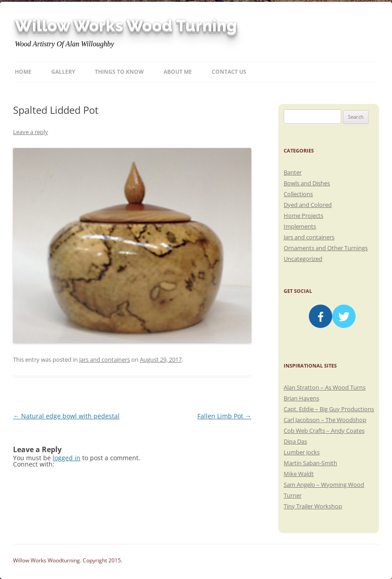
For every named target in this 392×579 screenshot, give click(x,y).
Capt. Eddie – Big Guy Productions (329, 409)
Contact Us (229, 72)
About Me (178, 72)
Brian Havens (301, 398)
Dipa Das (295, 441)
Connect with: (34, 464)
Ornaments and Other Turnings (326, 248)
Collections (298, 194)
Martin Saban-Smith (310, 463)
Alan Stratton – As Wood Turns (325, 387)
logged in (67, 458)
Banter (293, 172)
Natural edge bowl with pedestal (66, 416)
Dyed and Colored (308, 205)
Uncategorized (303, 259)
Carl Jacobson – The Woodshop (325, 420)
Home (23, 72)
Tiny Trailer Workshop (313, 506)
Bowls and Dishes (307, 183)
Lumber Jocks (302, 452)
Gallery (63, 72)
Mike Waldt (299, 474)
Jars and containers (105, 359)
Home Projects (303, 215)
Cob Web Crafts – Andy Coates (324, 431)
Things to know (119, 72)
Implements (300, 226)
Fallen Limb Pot (224, 416)
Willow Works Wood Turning (126, 26)
